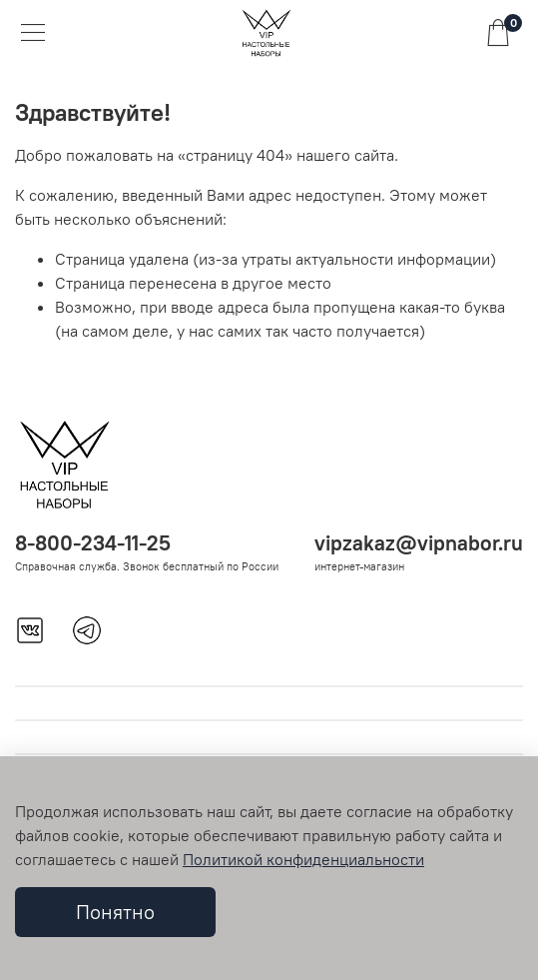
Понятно (115, 912)
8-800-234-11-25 (93, 543)
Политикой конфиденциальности (303, 859)
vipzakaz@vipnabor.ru (419, 543)
